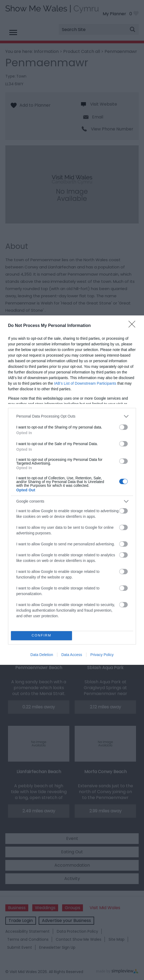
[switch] (123, 427)
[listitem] (72, 416)
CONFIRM (41, 635)
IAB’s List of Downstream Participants (85, 383)
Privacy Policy (102, 655)
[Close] (134, 326)
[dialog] (72, 490)
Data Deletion (42, 655)
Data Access (72, 655)
